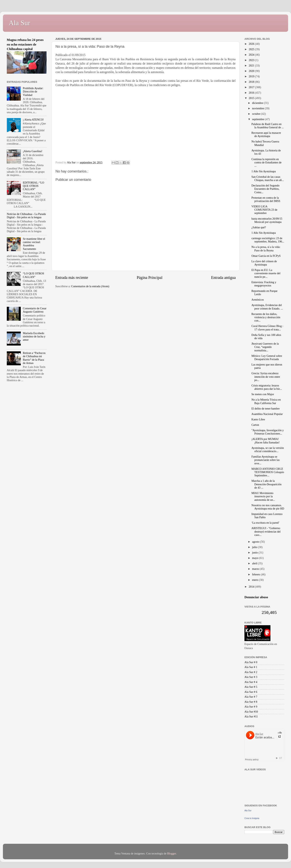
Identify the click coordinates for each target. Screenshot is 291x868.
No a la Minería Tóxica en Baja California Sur (266, 401)
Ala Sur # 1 (251, 667)
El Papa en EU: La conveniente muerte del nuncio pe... (266, 273)
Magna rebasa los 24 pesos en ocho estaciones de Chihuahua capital (25, 44)
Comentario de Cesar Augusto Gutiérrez (35, 310)
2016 (252, 93)
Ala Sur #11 (251, 716)
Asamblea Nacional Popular (267, 414)
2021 (252, 66)
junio (255, 553)
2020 (252, 71)
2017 (252, 87)
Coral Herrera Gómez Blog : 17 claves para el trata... (267, 328)
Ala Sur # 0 (251, 662)
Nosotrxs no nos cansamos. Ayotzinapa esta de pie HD (268, 507)
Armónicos (258, 300)
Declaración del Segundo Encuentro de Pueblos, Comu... (265, 189)
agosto (256, 542)
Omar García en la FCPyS (266, 256)
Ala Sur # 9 (251, 707)
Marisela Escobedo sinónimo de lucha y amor (34, 337)
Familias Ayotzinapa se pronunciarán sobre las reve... (265, 460)
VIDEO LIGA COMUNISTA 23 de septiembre (264, 210)
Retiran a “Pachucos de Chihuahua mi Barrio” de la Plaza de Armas (34, 358)
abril (255, 563)
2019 (252, 76)
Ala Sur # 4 (251, 682)
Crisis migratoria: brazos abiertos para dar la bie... (267, 387)
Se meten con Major (263, 394)
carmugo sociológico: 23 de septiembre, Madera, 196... (268, 240)
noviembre (259, 108)
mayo (256, 558)
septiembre (259, 119)
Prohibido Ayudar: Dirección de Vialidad (33, 92)
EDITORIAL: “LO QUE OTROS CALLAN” (34, 186)
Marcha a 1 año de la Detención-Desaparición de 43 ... (266, 484)
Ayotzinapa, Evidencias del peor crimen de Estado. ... (267, 307)
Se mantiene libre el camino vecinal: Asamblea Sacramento (34, 244)
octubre (257, 114)
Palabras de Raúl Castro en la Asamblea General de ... (268, 126)
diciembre (258, 103)
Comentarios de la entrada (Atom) (90, 286)
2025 (252, 49)
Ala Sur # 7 (251, 697)
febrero (257, 574)
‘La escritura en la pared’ (265, 523)
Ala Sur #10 (251, 712)
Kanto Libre (258, 419)
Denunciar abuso (256, 597)
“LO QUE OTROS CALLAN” (34, 275)
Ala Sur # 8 (251, 702)
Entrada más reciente (72, 278)
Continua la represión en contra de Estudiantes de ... (266, 162)
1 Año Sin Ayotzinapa (264, 171)
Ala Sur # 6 (251, 692)
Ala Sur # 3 (251, 677)
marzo (256, 569)
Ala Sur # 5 (251, 687)
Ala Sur (19, 23)
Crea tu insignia (252, 818)
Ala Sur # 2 (251, 672)
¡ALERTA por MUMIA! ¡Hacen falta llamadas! (265, 441)
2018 (252, 82)
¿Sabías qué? (259, 227)
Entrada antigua (223, 278)
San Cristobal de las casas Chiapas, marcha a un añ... (268, 178)
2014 (252, 587)
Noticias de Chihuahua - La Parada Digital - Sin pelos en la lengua (26, 216)
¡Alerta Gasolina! (33, 151)
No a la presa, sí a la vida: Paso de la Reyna (266, 249)
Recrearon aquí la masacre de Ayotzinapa (266, 134)
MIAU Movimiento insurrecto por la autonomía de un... (263, 496)
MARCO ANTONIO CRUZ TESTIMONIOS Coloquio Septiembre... (268, 472)
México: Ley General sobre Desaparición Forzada (267, 357)
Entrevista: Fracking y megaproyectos (264, 284)
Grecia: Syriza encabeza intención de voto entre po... (266, 377)
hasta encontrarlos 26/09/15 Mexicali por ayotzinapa (267, 220)
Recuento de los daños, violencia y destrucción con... (266, 317)
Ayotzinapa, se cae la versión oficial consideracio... (268, 450)
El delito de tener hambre (265, 409)
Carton (255, 425)
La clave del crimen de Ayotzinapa (264, 263)
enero (256, 580)
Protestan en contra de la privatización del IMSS (266, 199)
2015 (252, 98)
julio (255, 547)
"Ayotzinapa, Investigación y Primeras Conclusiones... (268, 432)
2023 (252, 60)
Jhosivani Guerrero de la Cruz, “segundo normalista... (265, 347)
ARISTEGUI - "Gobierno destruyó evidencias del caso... (266, 531)
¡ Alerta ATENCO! (33, 120)
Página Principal (150, 278)
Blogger (171, 853)
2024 (252, 55)
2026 (252, 44)
